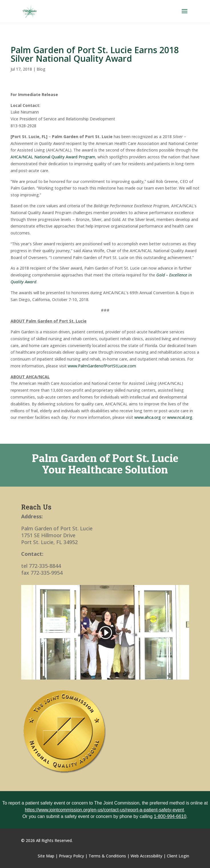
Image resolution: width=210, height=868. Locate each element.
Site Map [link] (46, 856)
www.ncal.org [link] (180, 417)
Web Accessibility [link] (146, 856)
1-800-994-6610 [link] (170, 816)
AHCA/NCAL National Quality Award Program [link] (53, 157)
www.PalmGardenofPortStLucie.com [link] (102, 366)
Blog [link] (41, 69)
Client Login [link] (178, 856)
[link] (30, 11)
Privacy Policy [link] (71, 856)
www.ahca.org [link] (148, 417)
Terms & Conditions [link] (107, 856)
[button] (185, 15)
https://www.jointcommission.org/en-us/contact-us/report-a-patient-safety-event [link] (104, 810)
